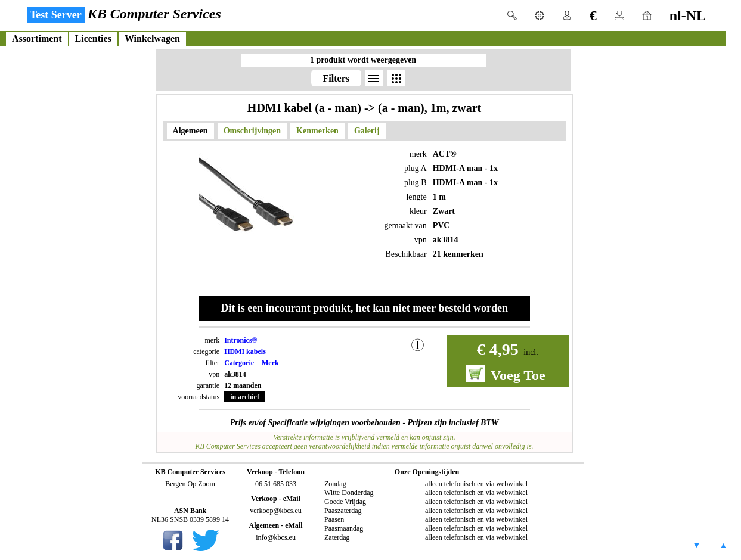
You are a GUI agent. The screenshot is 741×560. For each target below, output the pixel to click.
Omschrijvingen (252, 131)
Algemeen (190, 131)
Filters (336, 78)
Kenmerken (317, 131)
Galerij (367, 131)
